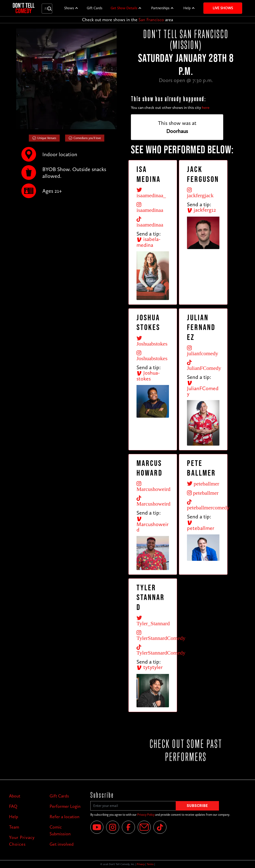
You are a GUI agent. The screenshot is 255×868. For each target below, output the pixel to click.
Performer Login (65, 806)
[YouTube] (97, 827)
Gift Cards (94, 8)
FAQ (13, 806)
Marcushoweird (153, 524)
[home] (24, 8)
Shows (69, 8)
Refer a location (65, 817)
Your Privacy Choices (22, 841)
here (206, 108)
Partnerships (160, 8)
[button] (71, 8)
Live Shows (223, 8)
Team (14, 827)
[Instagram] (113, 827)
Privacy (141, 864)
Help (187, 8)
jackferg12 (201, 210)
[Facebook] (128, 827)
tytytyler (150, 667)
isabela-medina (148, 242)
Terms (150, 864)
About (15, 796)
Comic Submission (60, 830)
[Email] (144, 827)
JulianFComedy (203, 389)
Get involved (62, 844)
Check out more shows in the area (127, 20)
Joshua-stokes (148, 376)
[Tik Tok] (160, 827)
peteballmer (201, 526)
